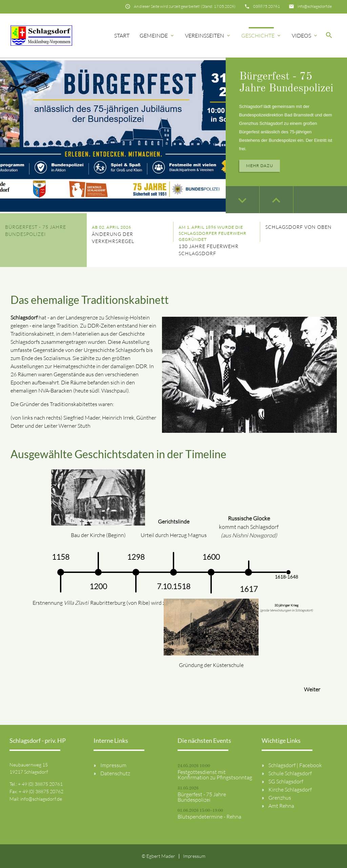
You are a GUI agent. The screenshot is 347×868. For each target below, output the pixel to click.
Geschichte (261, 36)
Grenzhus (280, 798)
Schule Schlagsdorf (290, 773)
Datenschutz (115, 773)
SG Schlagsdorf (286, 781)
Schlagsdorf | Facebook (295, 765)
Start (122, 36)
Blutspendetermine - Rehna (209, 817)
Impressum (113, 765)
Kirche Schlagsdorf (290, 789)
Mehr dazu (260, 166)
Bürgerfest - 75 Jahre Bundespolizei (202, 797)
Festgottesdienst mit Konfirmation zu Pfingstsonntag (215, 775)
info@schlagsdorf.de (315, 6)
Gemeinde (157, 36)
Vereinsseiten (208, 36)
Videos (305, 36)
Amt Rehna (281, 806)
